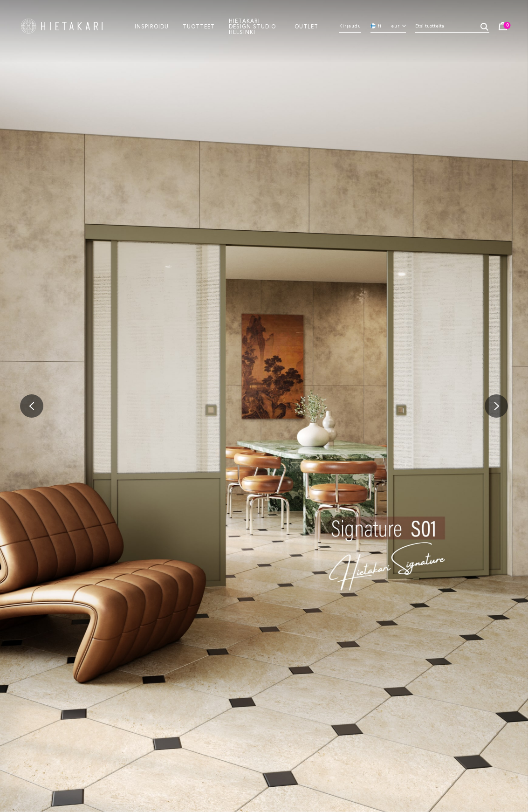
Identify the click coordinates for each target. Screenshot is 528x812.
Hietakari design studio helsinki (252, 26)
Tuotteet (199, 26)
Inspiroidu (152, 26)
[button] (32, 406)
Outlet (306, 26)
